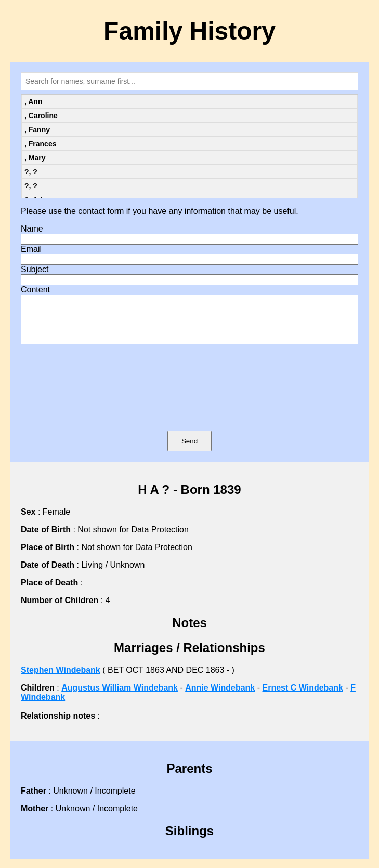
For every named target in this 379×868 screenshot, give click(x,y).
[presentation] (190, 403)
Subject (35, 269)
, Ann (33, 101)
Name (32, 229)
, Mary (35, 158)
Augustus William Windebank (120, 697)
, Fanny (37, 130)
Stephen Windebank (61, 679)
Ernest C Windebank (303, 697)
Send (189, 450)
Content (35, 290)
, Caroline (41, 116)
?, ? (31, 172)
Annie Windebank (220, 697)
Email (31, 249)
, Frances (40, 144)
